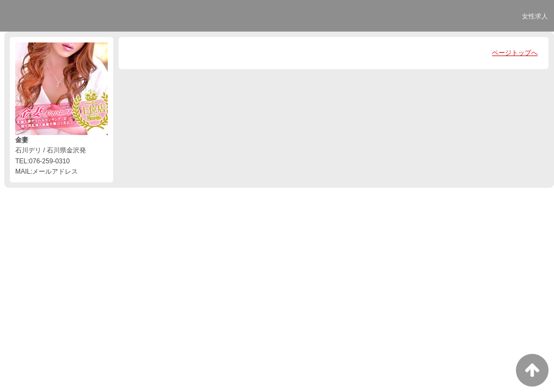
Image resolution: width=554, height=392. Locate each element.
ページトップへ (515, 53)
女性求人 (535, 16)
